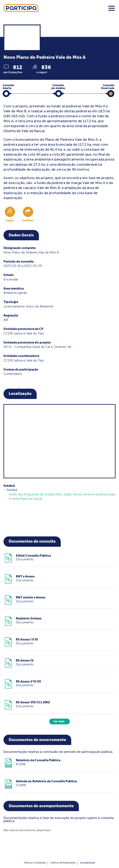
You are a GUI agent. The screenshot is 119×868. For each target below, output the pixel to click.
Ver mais (59, 721)
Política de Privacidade (63, 863)
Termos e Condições (35, 863)
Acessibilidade (87, 863)
